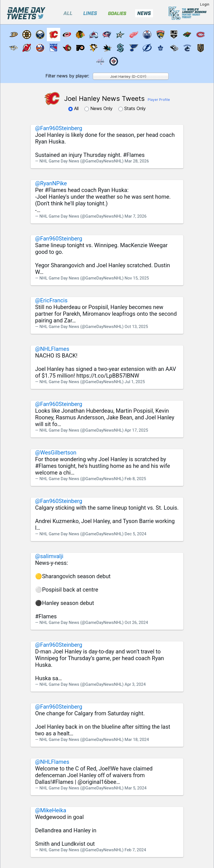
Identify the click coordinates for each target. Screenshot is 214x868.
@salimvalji (49, 556)
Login (205, 4)
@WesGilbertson (56, 453)
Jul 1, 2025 (135, 382)
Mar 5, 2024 (136, 788)
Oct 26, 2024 (136, 623)
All (74, 108)
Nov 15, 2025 (137, 278)
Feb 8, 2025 (135, 479)
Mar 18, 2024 (137, 740)
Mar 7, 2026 (136, 216)
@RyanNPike (51, 183)
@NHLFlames (52, 349)
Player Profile (159, 100)
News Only (99, 108)
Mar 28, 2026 (137, 161)
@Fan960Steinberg (59, 128)
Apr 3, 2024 (135, 684)
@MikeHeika (51, 810)
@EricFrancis (51, 300)
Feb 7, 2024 (135, 850)
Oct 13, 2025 (136, 327)
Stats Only (132, 108)
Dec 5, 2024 (135, 534)
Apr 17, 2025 (136, 430)
